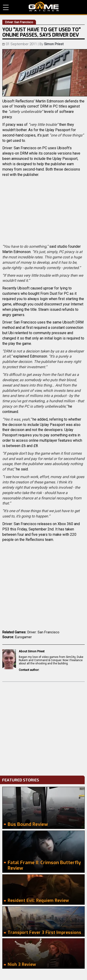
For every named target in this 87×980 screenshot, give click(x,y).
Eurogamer (23, 637)
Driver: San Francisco (43, 632)
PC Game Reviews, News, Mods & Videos (44, 6)
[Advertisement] (43, 728)
